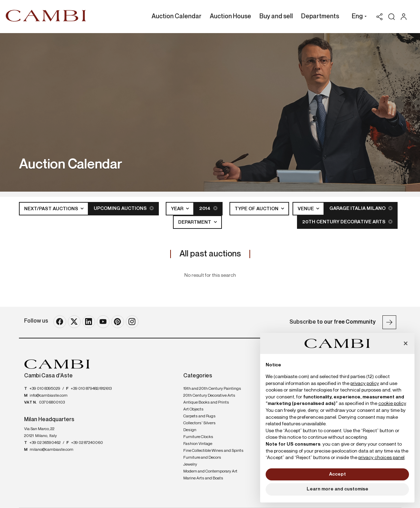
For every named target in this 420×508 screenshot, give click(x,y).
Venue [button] (306, 209)
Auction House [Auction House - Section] (231, 17)
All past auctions (210, 254)
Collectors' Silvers (199, 423)
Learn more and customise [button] (337, 489)
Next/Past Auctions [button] (52, 209)
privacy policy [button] (365, 384)
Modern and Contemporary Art (210, 471)
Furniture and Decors (202, 457)
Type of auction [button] (257, 209)
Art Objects (193, 409)
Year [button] (178, 209)
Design (190, 430)
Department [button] (195, 222)
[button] (357, 17)
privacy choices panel (381, 458)
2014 (208, 208)
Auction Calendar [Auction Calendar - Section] (177, 17)
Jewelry (190, 464)
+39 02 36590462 (45, 443)
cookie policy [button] (392, 404)
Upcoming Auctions (124, 208)
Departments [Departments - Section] (320, 17)
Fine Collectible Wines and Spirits (213, 450)
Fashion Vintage (198, 444)
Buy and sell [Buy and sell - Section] (276, 17)
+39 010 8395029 (45, 388)
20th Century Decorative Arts (348, 222)
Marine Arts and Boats (203, 478)
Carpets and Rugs (199, 416)
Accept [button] (337, 474)
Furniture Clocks (198, 437)
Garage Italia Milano (361, 208)
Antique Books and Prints (206, 402)
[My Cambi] (405, 17)
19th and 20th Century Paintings (212, 388)
